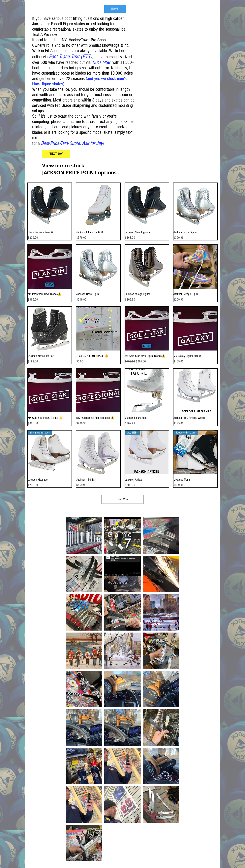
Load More (122, 499)
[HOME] (115, 9)
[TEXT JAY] (56, 154)
